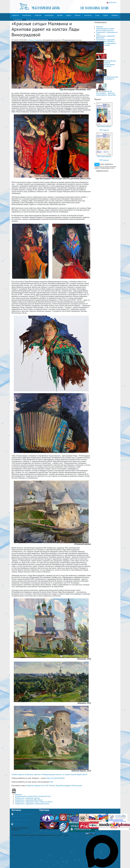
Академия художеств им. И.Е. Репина (40, 785)
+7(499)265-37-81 (21, 824)
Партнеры (44, 810)
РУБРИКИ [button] (115, 15)
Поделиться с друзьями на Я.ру (107, 33)
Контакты (16, 810)
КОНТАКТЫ (88, 15)
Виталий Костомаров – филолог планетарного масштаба (106, 93)
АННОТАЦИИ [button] (49, 15)
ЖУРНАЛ (78, 15)
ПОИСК (106, 15)
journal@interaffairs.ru (20, 820)
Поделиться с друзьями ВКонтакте (106, 37)
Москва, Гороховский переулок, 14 (21, 815)
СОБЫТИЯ (38, 15)
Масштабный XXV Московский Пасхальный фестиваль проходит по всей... (106, 64)
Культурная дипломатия (37, 20)
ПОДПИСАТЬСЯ (102, 171)
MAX (51, 782)
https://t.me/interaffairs (56, 778)
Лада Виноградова (63, 785)
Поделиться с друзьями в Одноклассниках (106, 44)
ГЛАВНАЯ (18, 20)
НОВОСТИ (15, 15)
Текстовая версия (104, 126)
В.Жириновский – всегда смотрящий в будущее (107, 79)
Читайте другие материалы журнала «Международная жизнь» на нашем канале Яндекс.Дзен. (49, 774)
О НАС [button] (97, 15)
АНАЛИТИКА (27, 15)
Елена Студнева (35, 40)
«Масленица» (77, 785)
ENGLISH (111, 3)
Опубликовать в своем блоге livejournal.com (105, 29)
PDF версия (104, 130)
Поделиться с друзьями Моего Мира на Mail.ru (106, 40)
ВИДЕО (69, 15)
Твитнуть (100, 27)
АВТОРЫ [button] (60, 15)
